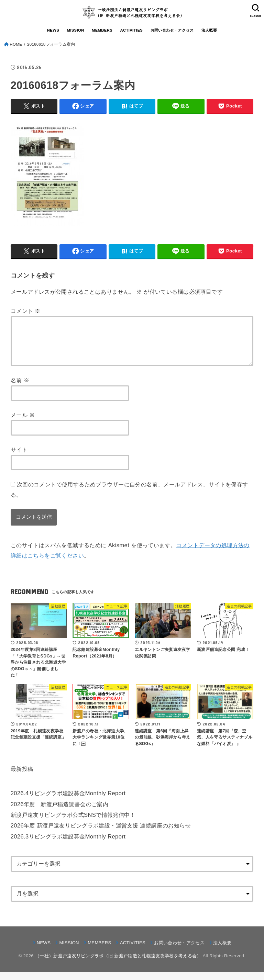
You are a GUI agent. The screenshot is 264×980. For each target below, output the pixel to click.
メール (23, 423)
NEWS (53, 30)
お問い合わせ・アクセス (172, 30)
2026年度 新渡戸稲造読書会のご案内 (59, 812)
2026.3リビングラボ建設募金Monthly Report (68, 845)
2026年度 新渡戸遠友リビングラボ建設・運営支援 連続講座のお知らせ (101, 834)
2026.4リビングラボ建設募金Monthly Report (68, 801)
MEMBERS (102, 30)
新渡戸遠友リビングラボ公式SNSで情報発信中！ (73, 823)
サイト (19, 458)
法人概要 (209, 30)
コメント (26, 311)
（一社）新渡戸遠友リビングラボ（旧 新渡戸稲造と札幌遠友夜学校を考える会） (118, 964)
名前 (20, 388)
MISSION (75, 30)
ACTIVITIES (131, 30)
